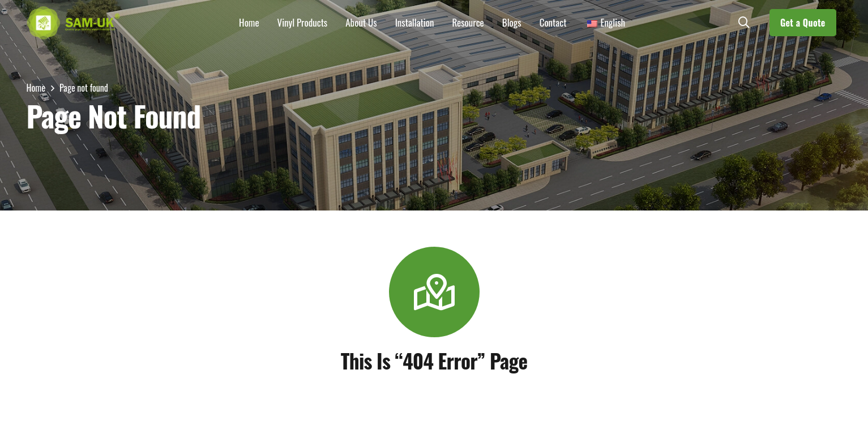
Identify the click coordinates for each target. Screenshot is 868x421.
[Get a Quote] (803, 23)
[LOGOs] (73, 23)
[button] (744, 23)
